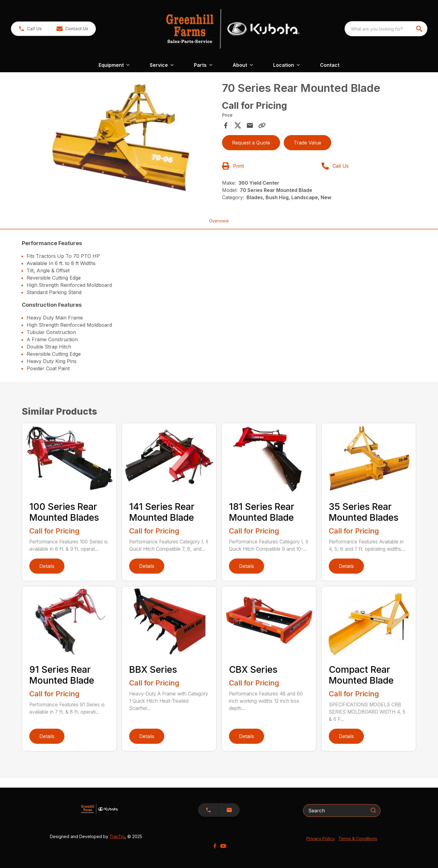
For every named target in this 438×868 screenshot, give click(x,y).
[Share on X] (238, 125)
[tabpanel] (120, 140)
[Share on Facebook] (226, 125)
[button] (72, 29)
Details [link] (47, 566)
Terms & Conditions (358, 839)
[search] (420, 29)
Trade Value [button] (307, 143)
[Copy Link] (262, 125)
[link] (30, 29)
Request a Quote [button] (251, 143)
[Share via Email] (250, 125)
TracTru (117, 836)
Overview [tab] (219, 221)
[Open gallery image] (120, 139)
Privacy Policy (320, 839)
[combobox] (386, 29)
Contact (330, 65)
